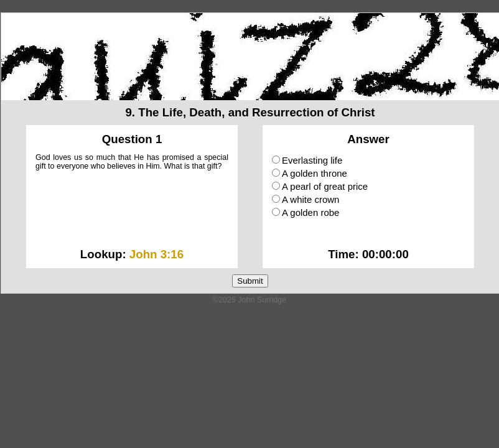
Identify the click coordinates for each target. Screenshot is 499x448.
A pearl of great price (320, 186)
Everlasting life (307, 160)
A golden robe (305, 212)
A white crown (305, 199)
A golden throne (310, 173)
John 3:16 (156, 254)
